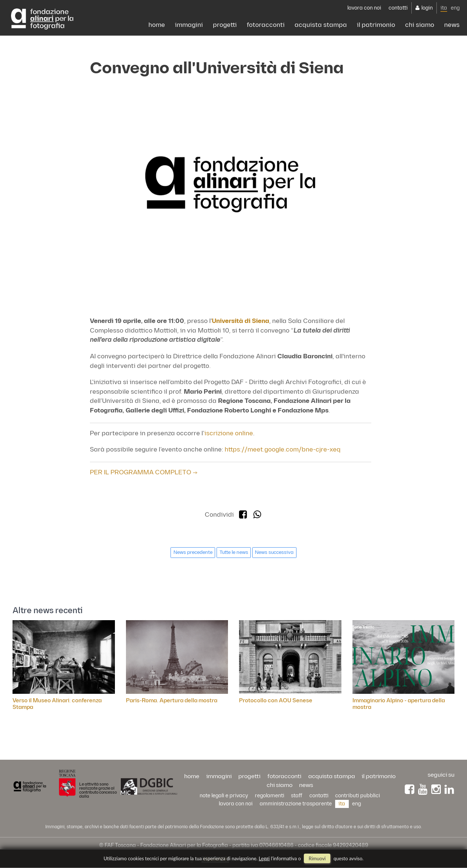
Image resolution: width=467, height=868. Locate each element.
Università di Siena (240, 321)
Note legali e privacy (224, 796)
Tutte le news (234, 552)
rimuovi (317, 858)
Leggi (264, 858)
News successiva (274, 552)
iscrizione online (229, 433)
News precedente (193, 552)
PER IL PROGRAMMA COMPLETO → (144, 472)
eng (455, 8)
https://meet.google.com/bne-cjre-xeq (283, 450)
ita (444, 8)
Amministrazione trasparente (296, 804)
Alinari (42, 19)
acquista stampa (321, 25)
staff (297, 796)
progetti (225, 25)
